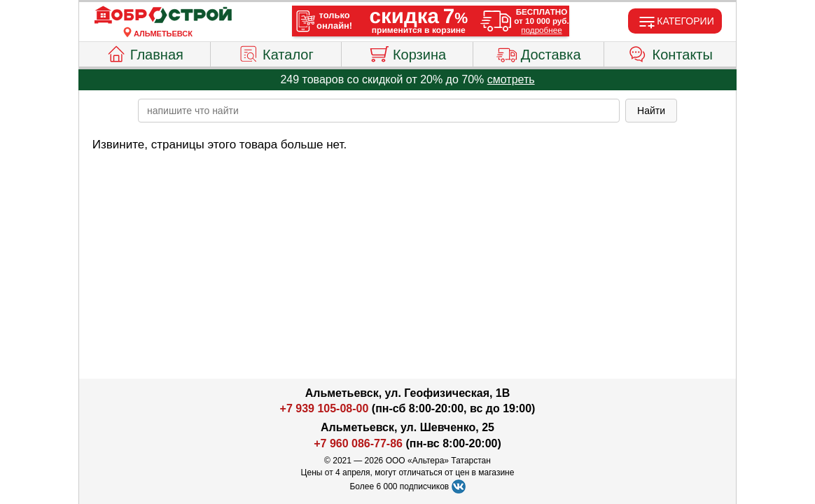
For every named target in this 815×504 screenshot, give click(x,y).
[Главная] (163, 15)
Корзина (407, 52)
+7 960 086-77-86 (358, 443)
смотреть (511, 79)
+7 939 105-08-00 (325, 408)
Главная (145, 52)
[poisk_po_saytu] (379, 111)
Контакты (670, 52)
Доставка (539, 52)
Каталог (276, 52)
